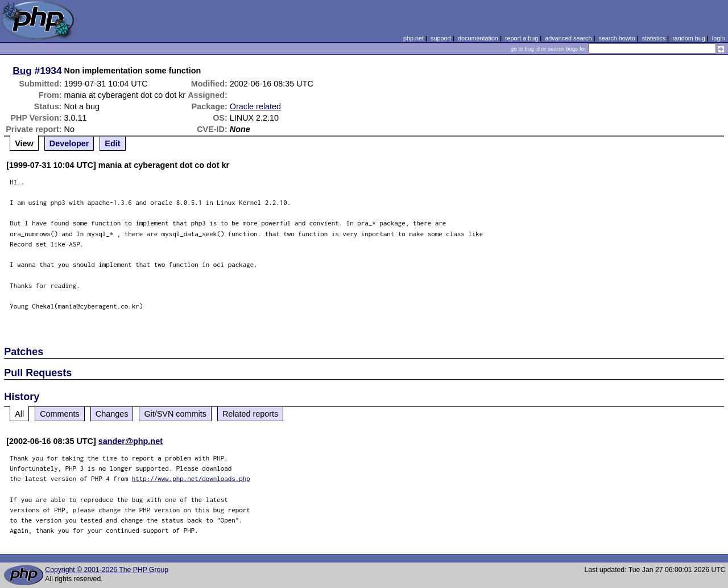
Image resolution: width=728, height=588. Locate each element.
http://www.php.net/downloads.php (191, 478)
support (441, 38)
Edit (112, 143)
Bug (22, 71)
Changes (112, 414)
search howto (617, 38)
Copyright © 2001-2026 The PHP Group (107, 570)
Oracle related (255, 106)
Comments (60, 414)
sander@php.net (131, 441)
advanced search (568, 38)
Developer (69, 143)
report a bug (522, 38)
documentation (478, 38)
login (719, 38)
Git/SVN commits (175, 414)
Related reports (250, 414)
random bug (689, 38)
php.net (413, 38)
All (19, 414)
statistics (654, 38)
